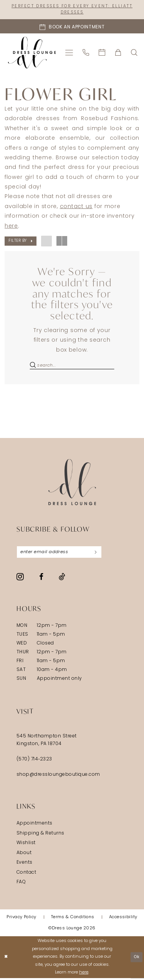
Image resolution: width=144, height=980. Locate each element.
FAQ (21, 884)
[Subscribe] (100, 554)
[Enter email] (61, 554)
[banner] (32, 53)
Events (25, 864)
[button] (69, 53)
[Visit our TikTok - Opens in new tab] (62, 578)
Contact (26, 874)
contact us (76, 207)
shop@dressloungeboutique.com (58, 777)
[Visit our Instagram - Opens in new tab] (20, 578)
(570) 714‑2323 (34, 761)
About (24, 855)
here (11, 227)
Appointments (35, 825)
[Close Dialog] (6, 959)
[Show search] (134, 53)
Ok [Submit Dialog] (136, 959)
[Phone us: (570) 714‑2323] (86, 53)
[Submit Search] (33, 366)
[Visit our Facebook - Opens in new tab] (41, 579)
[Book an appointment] (72, 27)
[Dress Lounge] (72, 483)
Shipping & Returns (41, 835)
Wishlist (26, 845)
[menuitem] (69, 53)
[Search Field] (72, 366)
